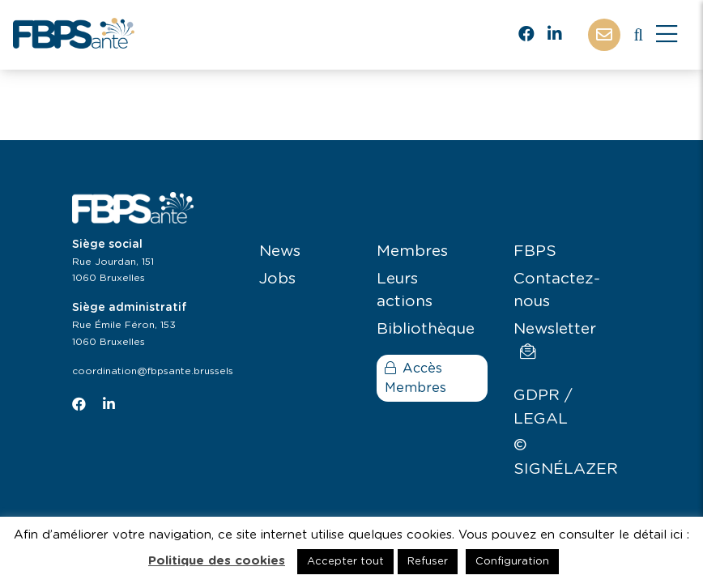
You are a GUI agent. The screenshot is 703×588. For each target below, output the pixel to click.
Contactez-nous (557, 291)
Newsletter (555, 341)
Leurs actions (405, 291)
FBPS (535, 251)
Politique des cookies (217, 561)
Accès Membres (415, 378)
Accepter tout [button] (345, 562)
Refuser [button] (428, 562)
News (280, 251)
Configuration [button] (512, 562)
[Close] (667, 35)
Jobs (277, 279)
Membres (412, 251)
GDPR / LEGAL (543, 407)
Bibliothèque (426, 329)
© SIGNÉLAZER (566, 458)
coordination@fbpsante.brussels (153, 371)
